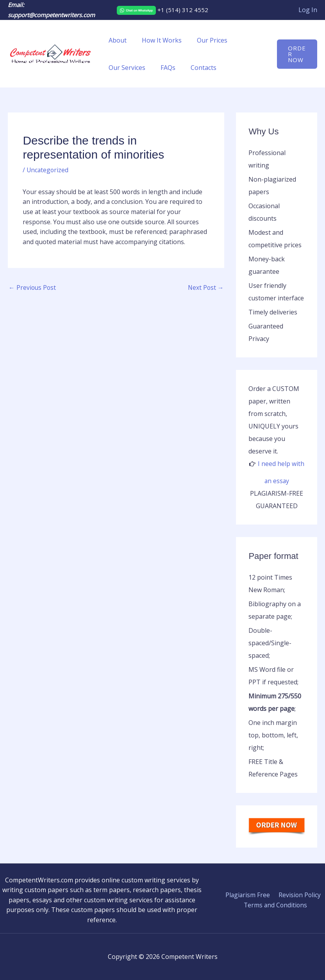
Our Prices (205, 40)
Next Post (205, 288)
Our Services (126, 68)
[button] (296, 54)
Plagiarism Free (248, 895)
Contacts (197, 68)
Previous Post (33, 288)
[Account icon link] (308, 10)
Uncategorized (48, 170)
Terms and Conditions (276, 905)
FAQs (164, 68)
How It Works (158, 40)
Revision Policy (298, 895)
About (116, 40)
